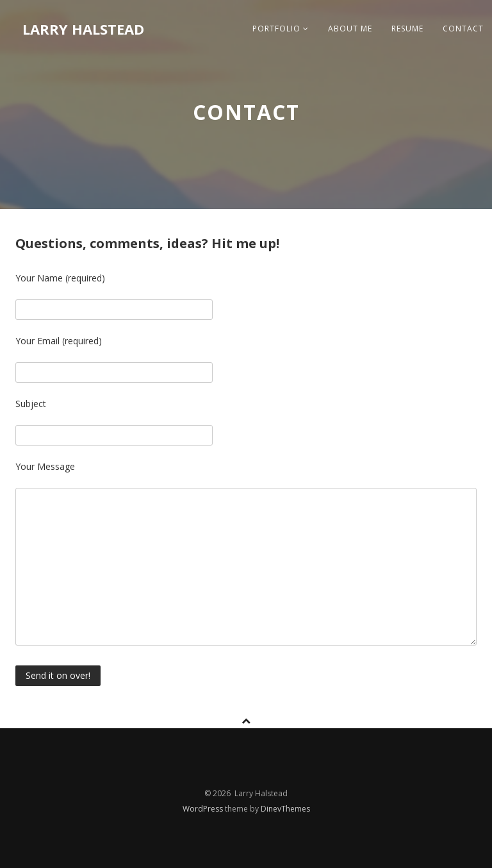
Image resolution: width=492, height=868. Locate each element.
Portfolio (281, 29)
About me (350, 29)
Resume (407, 29)
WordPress (204, 809)
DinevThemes (285, 809)
